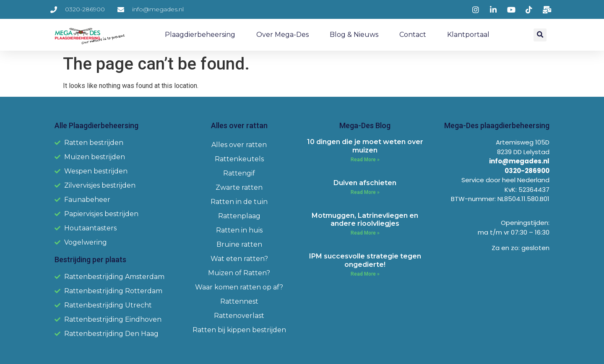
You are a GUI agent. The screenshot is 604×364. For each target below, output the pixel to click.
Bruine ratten (239, 244)
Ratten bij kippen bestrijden (239, 330)
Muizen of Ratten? (239, 273)
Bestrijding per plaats (90, 259)
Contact (413, 35)
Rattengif (239, 173)
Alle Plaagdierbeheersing (96, 125)
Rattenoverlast (239, 316)
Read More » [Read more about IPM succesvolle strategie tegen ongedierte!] (365, 274)
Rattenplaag (239, 216)
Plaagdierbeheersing (200, 35)
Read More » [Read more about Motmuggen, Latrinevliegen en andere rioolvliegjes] (365, 233)
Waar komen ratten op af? (239, 287)
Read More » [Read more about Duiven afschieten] (365, 192)
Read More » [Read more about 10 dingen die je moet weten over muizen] (365, 160)
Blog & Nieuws (354, 35)
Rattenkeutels (239, 159)
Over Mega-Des (282, 35)
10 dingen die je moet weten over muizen (365, 146)
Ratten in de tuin (239, 202)
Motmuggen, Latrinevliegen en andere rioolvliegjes (365, 219)
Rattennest (239, 301)
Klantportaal (468, 35)
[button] (540, 35)
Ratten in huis (239, 230)
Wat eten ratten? (239, 259)
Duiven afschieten (365, 183)
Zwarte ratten (239, 187)
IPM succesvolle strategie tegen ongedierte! (365, 260)
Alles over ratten (239, 145)
